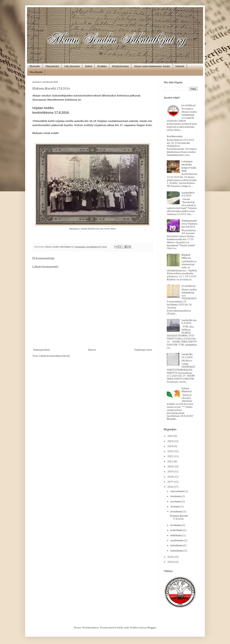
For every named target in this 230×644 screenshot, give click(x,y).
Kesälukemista (175, 136)
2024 (171, 446)
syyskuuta (176, 502)
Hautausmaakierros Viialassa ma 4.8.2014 (189, 224)
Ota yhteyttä (36, 72)
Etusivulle (35, 66)
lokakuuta (176, 496)
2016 (171, 487)
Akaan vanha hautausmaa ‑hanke (152, 66)
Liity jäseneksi (72, 66)
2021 (171, 462)
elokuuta (175, 507)
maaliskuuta (177, 541)
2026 (171, 436)
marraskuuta (178, 491)
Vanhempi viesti (143, 350)
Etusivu (92, 350)
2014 (171, 562)
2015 (171, 557)
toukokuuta (177, 530)
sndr (126, 628)
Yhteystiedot (52, 66)
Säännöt (180, 66)
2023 (171, 451)
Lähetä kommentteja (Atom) (54, 356)
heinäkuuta (177, 512)
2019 (171, 472)
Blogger (152, 628)
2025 (171, 441)
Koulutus (102, 66)
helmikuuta (177, 546)
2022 (171, 456)
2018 (171, 477)
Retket (89, 66)
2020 (171, 467)
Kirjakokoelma (120, 66)
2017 (171, 482)
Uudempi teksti (41, 350)
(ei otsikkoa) (188, 105)
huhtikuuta (176, 536)
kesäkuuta (176, 525)
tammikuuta (177, 551)
